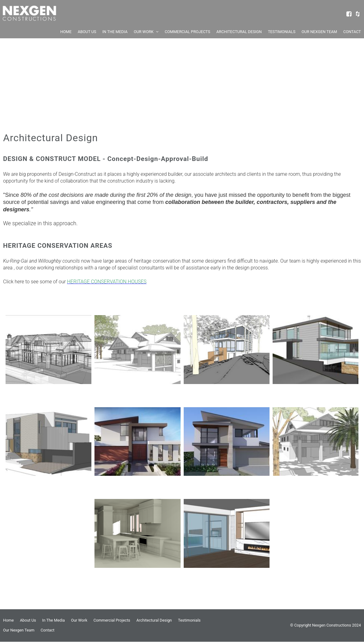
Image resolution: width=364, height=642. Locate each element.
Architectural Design (154, 620)
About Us (28, 620)
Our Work (79, 620)
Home (8, 620)
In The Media (54, 620)
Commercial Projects (112, 620)
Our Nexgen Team (19, 630)
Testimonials (189, 620)
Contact (47, 630)
